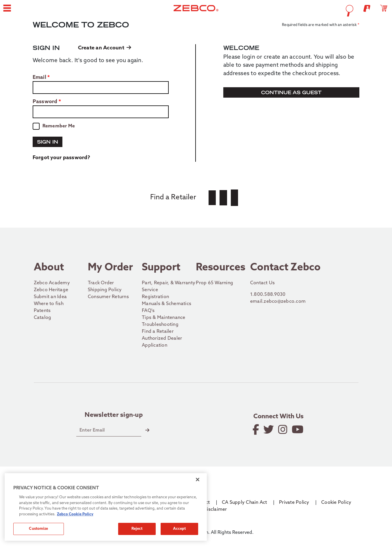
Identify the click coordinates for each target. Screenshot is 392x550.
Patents (42, 311)
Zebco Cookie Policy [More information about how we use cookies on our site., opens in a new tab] (75, 514)
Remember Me (59, 126)
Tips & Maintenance (164, 318)
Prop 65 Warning (214, 283)
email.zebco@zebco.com (278, 302)
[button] (52, 10)
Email (39, 78)
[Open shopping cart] (341, 10)
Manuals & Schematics (167, 304)
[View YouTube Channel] (298, 430)
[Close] (198, 480)
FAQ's (148, 311)
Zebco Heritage (51, 290)
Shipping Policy (105, 290)
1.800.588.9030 (268, 295)
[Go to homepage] (196, 10)
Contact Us (263, 283)
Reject (137, 529)
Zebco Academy (52, 283)
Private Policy (294, 503)
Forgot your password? (61, 158)
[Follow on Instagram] (283, 430)
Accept (180, 529)
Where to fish (49, 304)
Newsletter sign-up (114, 415)
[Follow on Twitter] (269, 430)
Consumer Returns (108, 297)
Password (45, 102)
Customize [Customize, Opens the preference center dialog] (38, 529)
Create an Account (105, 48)
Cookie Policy (336, 503)
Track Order (101, 283)
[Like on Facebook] (256, 430)
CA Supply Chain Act (245, 503)
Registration (155, 297)
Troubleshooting (160, 325)
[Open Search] (307, 11)
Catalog (43, 318)
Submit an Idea (50, 297)
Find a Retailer (158, 332)
